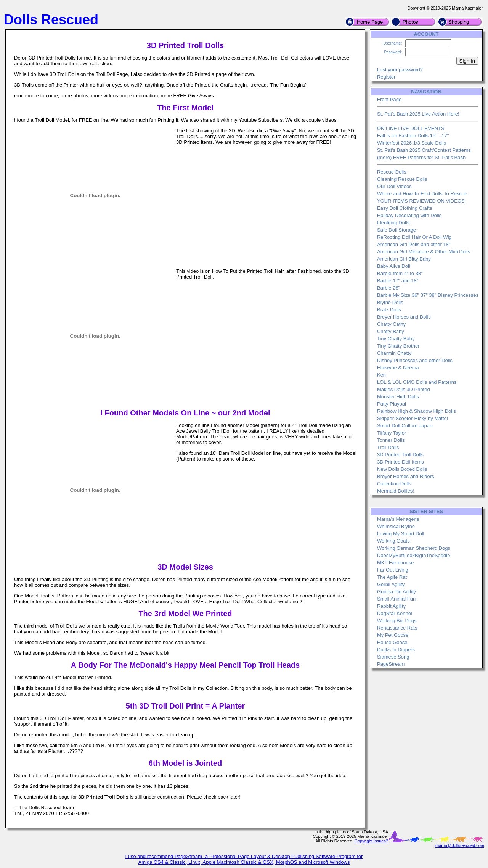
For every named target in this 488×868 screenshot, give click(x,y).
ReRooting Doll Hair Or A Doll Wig (414, 237)
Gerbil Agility (391, 584)
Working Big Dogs (397, 621)
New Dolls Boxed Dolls (402, 469)
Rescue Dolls (392, 172)
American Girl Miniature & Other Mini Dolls (424, 252)
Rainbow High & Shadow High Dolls (417, 411)
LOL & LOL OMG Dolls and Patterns (417, 382)
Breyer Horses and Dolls (404, 317)
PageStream (391, 664)
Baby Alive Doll (394, 266)
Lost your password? (400, 70)
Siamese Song (393, 657)
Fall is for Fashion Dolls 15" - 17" (413, 136)
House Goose (392, 642)
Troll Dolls (388, 447)
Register (386, 77)
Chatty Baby (391, 331)
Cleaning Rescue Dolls (402, 179)
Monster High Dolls (398, 397)
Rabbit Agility (391, 606)
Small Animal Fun (396, 599)
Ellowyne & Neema (398, 368)
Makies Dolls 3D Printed (404, 389)
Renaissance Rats (397, 628)
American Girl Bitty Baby (404, 259)
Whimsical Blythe (396, 526)
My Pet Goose (393, 635)
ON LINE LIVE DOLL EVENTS (411, 128)
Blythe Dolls (390, 302)
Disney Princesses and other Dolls (415, 360)
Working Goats (393, 541)
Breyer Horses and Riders (406, 476)
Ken (381, 375)
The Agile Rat (392, 577)
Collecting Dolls (394, 484)
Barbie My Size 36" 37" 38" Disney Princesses (428, 295)
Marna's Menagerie (398, 519)
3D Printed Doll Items (401, 462)
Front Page (389, 99)
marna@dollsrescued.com (460, 845)
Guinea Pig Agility (396, 592)
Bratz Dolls (389, 310)
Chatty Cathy (391, 324)
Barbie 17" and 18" (398, 281)
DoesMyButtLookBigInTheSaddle (414, 555)
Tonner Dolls (391, 440)
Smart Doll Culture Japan (405, 426)
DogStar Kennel (395, 613)
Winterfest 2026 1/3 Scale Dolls (412, 143)
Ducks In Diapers (396, 650)
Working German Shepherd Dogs (414, 548)
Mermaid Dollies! (396, 491)
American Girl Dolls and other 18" (414, 244)
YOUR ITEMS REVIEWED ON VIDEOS (421, 201)
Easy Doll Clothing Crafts (405, 208)
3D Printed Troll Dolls (400, 455)
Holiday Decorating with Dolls (409, 215)
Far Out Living (393, 570)
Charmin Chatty (394, 353)
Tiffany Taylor (392, 433)
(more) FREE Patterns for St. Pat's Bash (421, 157)
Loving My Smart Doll (401, 534)
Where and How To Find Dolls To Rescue (422, 194)
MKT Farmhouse (396, 563)
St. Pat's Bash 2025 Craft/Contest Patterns (424, 150)
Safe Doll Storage (396, 230)
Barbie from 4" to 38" (400, 273)
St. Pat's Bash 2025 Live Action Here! (418, 114)
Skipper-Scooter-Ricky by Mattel (413, 418)
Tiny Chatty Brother (398, 346)
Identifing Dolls (393, 223)
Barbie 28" (388, 288)
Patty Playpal (392, 404)
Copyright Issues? (371, 841)
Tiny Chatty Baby (396, 339)
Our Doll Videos (394, 186)
